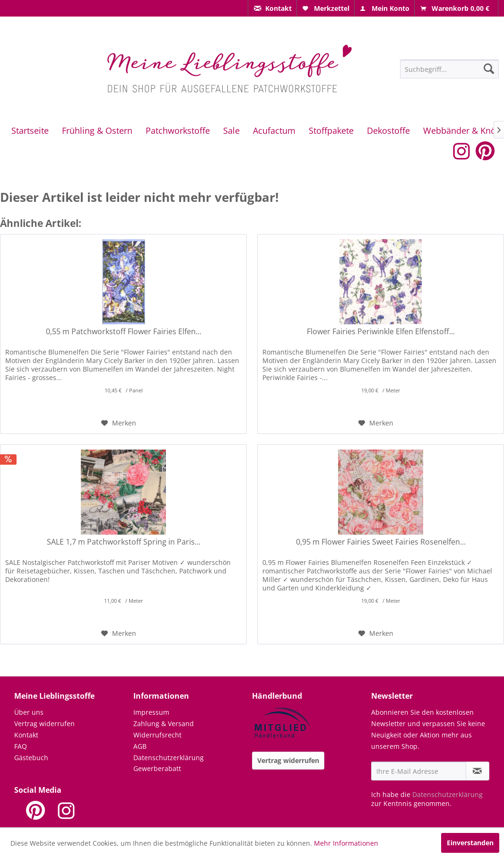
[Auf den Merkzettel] (119, 423)
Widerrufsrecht (157, 735)
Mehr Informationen (346, 843)
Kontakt (26, 735)
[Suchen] (489, 69)
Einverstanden (470, 843)
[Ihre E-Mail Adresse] (419, 771)
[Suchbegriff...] (449, 69)
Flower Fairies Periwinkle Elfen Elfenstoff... (381, 332)
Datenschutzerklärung (169, 758)
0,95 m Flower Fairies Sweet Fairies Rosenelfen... (381, 542)
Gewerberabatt (157, 768)
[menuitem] (272, 8)
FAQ (21, 746)
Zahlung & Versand (164, 724)
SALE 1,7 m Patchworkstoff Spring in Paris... (124, 542)
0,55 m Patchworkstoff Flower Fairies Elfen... (124, 332)
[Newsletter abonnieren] (478, 771)
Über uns (29, 712)
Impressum (151, 712)
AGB (140, 746)
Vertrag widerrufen (44, 724)
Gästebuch (31, 758)
